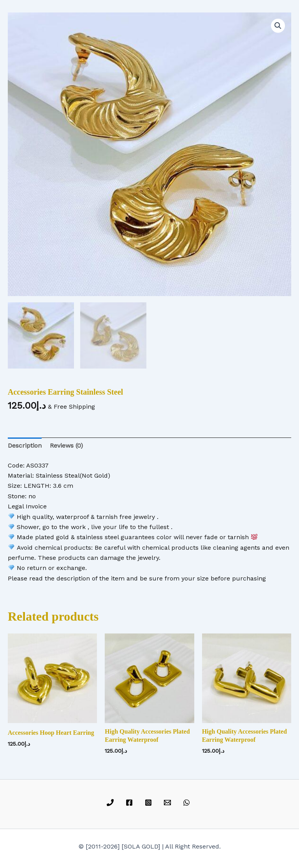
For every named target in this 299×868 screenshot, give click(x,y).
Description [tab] (25, 445)
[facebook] (131, 803)
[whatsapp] (187, 803)
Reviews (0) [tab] (66, 445)
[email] (168, 803)
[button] (278, 26)
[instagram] (150, 803)
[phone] (112, 803)
